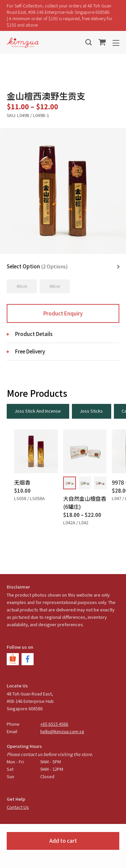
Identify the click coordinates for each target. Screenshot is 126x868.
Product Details (34, 334)
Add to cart (63, 841)
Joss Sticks (91, 411)
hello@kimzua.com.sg (62, 731)
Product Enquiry (63, 313)
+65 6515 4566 (54, 724)
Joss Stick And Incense (38, 411)
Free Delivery (30, 351)
